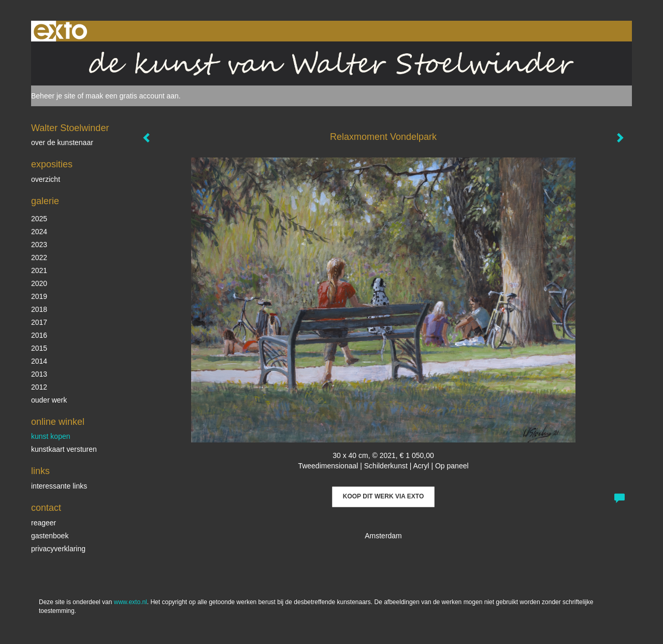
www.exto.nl (131, 602)
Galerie (45, 201)
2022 (39, 257)
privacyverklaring (58, 549)
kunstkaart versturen (64, 449)
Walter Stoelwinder (70, 128)
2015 (39, 348)
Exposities (52, 164)
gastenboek (50, 536)
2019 (39, 296)
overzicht (46, 179)
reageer (44, 523)
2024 (39, 232)
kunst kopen (51, 436)
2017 (39, 322)
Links (40, 471)
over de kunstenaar (62, 142)
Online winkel (58, 422)
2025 (39, 219)
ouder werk (49, 400)
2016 (39, 335)
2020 (39, 283)
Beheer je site (53, 96)
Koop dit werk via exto (383, 496)
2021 (39, 270)
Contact (46, 508)
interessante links (59, 486)
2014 (39, 361)
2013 (39, 374)
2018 (39, 309)
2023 (39, 245)
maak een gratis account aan (132, 96)
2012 (39, 387)
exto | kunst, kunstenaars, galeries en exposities (60, 31)
